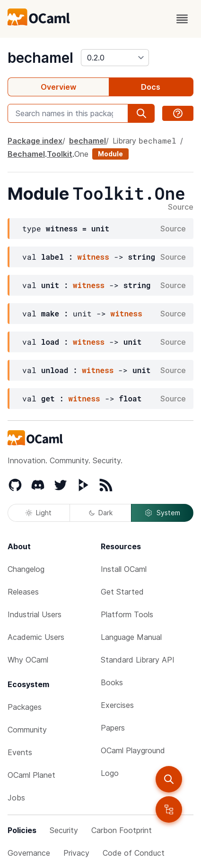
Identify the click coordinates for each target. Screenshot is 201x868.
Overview (58, 87)
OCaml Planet (31, 775)
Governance (29, 853)
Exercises (117, 705)
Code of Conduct (134, 853)
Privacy (76, 853)
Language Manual (131, 637)
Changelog (26, 569)
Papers (113, 728)
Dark (101, 513)
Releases (23, 592)
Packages (25, 707)
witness (93, 257)
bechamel (40, 58)
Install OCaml (124, 569)
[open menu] (182, 19)
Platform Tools (127, 614)
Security (64, 830)
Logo (110, 773)
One (81, 154)
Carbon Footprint (122, 830)
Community (27, 730)
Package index (35, 141)
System (162, 513)
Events (20, 752)
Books (112, 682)
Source (181, 207)
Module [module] (110, 154)
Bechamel (26, 154)
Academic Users (36, 637)
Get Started (122, 592)
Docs (151, 87)
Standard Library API (138, 660)
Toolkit (60, 154)
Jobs (16, 798)
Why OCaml (28, 660)
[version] (115, 58)
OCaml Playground (133, 750)
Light (39, 513)
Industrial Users (35, 614)
